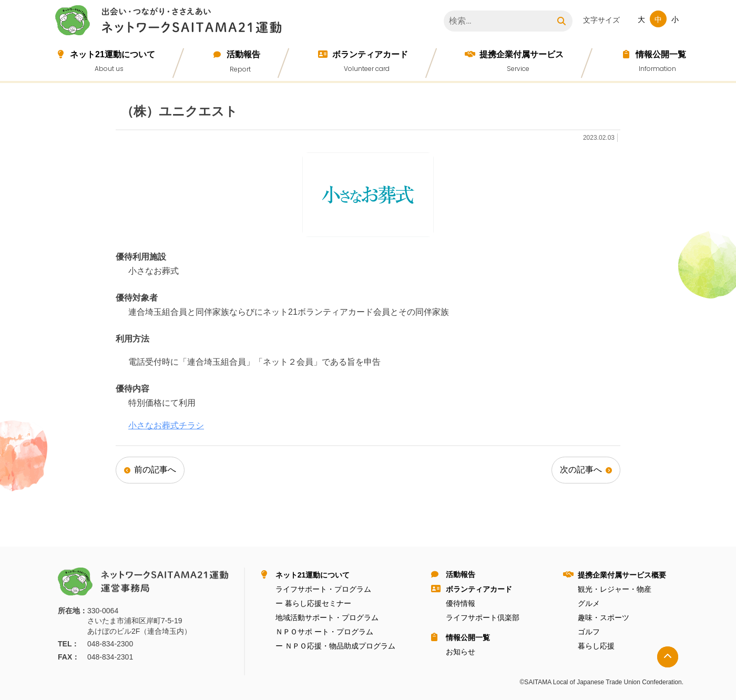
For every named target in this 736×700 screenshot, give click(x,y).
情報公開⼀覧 (661, 54)
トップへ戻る (668, 657)
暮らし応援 (596, 646)
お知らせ (461, 652)
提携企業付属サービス (522, 54)
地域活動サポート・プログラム (327, 617)
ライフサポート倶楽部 (483, 617)
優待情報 (461, 603)
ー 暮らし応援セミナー (313, 603)
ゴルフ (589, 632)
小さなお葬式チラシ (166, 425)
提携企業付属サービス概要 (622, 575)
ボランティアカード (370, 54)
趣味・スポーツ (604, 617)
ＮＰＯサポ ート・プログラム (324, 632)
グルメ (589, 603)
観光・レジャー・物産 (615, 589)
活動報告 (243, 54)
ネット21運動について (113, 54)
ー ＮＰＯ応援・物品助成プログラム (335, 646)
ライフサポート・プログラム (323, 589)
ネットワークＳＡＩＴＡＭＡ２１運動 (171, 22)
